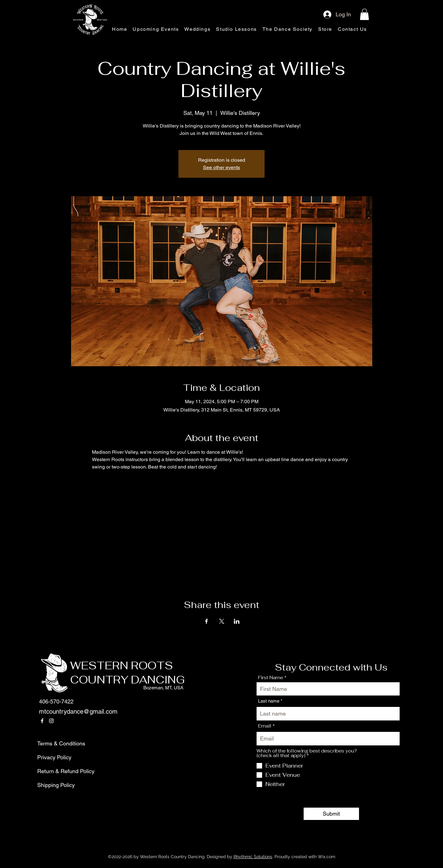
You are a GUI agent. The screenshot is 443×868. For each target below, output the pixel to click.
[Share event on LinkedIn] (237, 621)
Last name (269, 701)
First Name (271, 677)
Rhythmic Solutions (253, 857)
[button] (364, 14)
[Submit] (331, 814)
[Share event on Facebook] (207, 621)
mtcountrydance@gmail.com (78, 712)
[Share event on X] (222, 621)
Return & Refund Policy (52, 771)
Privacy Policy (52, 757)
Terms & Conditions (52, 743)
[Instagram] (51, 721)
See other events (221, 167)
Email (265, 726)
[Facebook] (42, 721)
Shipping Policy (52, 785)
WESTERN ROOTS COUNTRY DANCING (128, 673)
